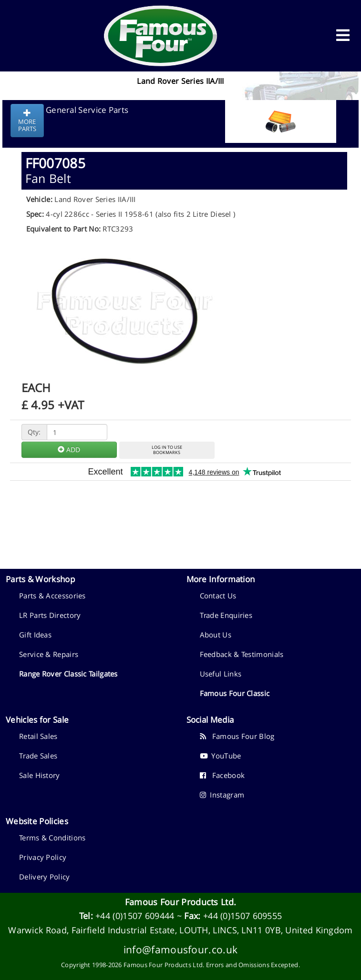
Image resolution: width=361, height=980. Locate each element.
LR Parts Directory (50, 615)
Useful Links (221, 674)
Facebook (222, 775)
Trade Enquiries (226, 615)
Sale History (40, 775)
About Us (216, 635)
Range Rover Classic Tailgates (68, 674)
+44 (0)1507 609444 (135, 916)
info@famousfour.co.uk (180, 949)
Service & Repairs (49, 654)
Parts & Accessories (52, 596)
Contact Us (218, 596)
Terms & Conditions (52, 838)
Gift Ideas (35, 635)
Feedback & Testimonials (242, 654)
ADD (69, 450)
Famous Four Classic (235, 693)
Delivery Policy (45, 877)
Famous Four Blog (237, 736)
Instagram (222, 795)
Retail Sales (38, 736)
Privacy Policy (43, 857)
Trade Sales (38, 756)
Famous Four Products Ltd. (181, 902)
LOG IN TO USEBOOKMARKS (167, 450)
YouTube (221, 756)
